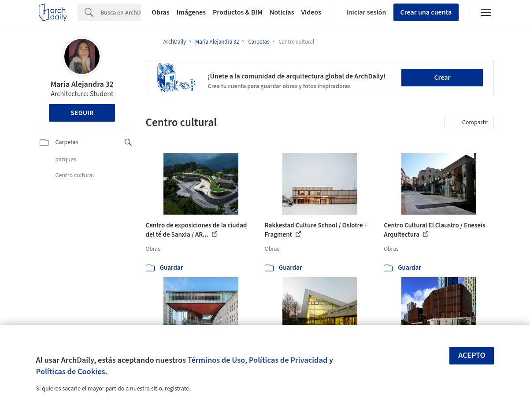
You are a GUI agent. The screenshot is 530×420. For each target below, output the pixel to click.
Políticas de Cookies (71, 372)
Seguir (82, 113)
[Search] (121, 12)
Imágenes (191, 12)
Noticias (282, 12)
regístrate (177, 389)
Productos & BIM (238, 12)
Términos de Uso (216, 360)
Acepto (472, 355)
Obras (161, 12)
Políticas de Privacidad (288, 360)
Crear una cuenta (426, 12)
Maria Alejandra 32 (82, 84)
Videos (311, 12)
